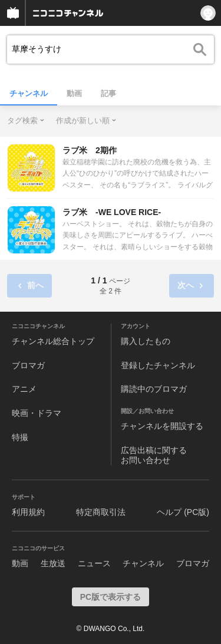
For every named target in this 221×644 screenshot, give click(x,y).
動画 (74, 93)
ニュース (94, 563)
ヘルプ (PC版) (183, 512)
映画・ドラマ (37, 413)
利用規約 (28, 512)
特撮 (20, 437)
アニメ (24, 389)
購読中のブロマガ (154, 389)
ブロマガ (28, 365)
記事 (108, 93)
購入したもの (146, 341)
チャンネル (29, 93)
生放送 (53, 563)
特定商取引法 (101, 512)
